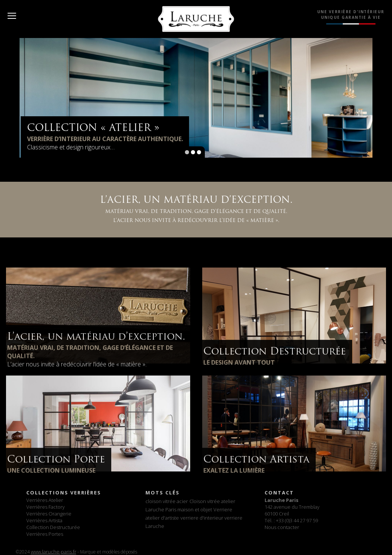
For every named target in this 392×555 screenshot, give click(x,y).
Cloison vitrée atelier (212, 501)
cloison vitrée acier (167, 501)
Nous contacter (282, 527)
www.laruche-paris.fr (54, 552)
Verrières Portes (45, 534)
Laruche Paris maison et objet (179, 509)
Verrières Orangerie (49, 514)
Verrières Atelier (45, 500)
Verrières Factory (45, 507)
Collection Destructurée (53, 527)
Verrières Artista (44, 520)
